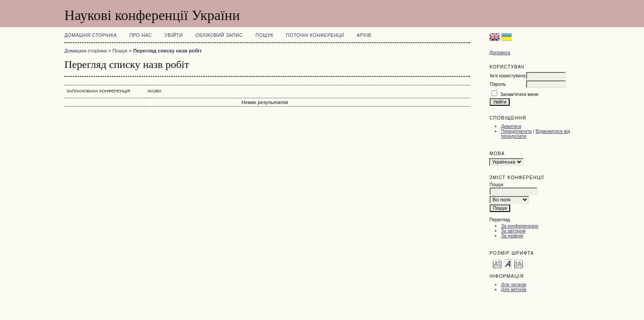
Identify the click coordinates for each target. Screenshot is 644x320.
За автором (513, 231)
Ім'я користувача (507, 76)
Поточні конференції (315, 35)
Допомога (500, 53)
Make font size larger (519, 263)
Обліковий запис (219, 35)
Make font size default (508, 263)
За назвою (512, 236)
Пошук (265, 35)
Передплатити (516, 131)
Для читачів (513, 285)
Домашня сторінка (91, 35)
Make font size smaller (497, 263)
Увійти (174, 35)
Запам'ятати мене (519, 94)
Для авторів (513, 290)
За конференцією (519, 226)
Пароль (498, 84)
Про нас (141, 35)
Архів (364, 35)
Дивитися (511, 126)
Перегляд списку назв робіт (167, 51)
